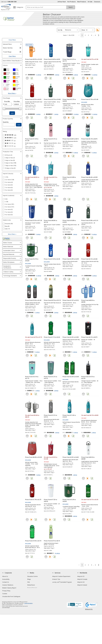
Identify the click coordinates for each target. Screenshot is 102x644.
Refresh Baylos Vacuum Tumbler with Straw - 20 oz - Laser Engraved (52, 466)
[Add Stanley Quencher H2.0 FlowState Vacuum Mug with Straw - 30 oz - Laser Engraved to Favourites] (27, 199)
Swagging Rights (33, 594)
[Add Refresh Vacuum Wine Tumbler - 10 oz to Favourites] (83, 118)
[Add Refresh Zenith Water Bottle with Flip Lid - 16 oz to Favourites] (46, 355)
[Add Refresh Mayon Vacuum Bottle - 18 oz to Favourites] (65, 436)
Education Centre (32, 576)
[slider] (4, 109)
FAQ (29, 582)
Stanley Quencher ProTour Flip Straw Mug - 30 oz (90, 305)
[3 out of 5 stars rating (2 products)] (12, 141)
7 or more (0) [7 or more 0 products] (9, 188)
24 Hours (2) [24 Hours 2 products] (9, 155)
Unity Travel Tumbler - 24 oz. (52, 102)
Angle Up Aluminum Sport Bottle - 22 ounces (51, 544)
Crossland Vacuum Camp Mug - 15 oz (34, 267)
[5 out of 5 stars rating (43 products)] (12, 135)
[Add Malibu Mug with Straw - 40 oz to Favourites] (27, 78)
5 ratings (38, 234)
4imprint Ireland (82, 585)
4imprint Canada (82, 579)
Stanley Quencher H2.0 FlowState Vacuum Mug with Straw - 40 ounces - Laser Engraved (33, 424)
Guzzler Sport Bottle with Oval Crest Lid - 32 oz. (34, 103)
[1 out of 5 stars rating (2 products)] (12, 146)
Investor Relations (8, 585)
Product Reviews (32, 588)
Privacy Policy (6, 591)
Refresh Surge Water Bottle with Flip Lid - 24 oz (33, 505)
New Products (82, 2)
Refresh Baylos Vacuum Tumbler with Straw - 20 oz (52, 185)
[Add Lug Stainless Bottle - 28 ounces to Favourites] (83, 238)
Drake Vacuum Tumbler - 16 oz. (33, 144)
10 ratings (39, 276)
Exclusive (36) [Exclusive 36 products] (9, 224)
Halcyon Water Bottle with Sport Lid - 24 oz (70, 262)
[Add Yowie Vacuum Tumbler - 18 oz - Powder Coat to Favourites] (65, 118)
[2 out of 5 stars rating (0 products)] (12, 143)
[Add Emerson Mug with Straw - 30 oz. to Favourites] (65, 238)
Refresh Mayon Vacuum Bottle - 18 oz (71, 423)
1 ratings (56, 114)
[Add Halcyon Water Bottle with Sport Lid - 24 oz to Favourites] (65, 279)
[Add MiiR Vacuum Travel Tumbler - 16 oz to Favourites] (46, 238)
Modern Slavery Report (9, 588)
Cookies (5, 594)
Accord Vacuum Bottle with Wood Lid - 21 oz (52, 420)
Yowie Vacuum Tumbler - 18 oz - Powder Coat (71, 104)
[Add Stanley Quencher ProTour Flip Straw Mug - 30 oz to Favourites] (83, 316)
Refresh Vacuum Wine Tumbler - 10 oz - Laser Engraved (32, 464)
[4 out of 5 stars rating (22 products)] (12, 138)
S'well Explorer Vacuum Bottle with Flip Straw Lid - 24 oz (90, 462)
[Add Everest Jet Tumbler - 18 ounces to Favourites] (83, 355)
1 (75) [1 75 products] (6, 177)
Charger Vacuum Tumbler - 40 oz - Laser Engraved (90, 382)
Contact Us (6, 582)
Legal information (28, 603)
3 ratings (75, 276)
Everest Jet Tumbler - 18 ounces (88, 340)
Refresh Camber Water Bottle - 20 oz (52, 265)
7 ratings (57, 276)
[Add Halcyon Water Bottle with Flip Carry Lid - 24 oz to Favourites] (65, 355)
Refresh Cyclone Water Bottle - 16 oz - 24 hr (90, 505)
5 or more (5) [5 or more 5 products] (9, 209)
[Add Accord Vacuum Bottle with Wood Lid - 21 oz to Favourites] (46, 436)
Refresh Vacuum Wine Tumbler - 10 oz (87, 105)
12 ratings (39, 75)
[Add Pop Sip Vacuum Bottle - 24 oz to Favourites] (46, 156)
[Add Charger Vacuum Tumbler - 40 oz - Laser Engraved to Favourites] (83, 394)
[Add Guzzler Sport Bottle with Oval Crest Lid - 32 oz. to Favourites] (27, 118)
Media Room (31, 585)
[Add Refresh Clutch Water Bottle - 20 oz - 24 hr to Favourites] (65, 394)
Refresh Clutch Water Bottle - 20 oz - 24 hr (71, 383)
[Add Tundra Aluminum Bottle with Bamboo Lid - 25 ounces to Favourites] (83, 199)
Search (71, 7)
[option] (8, 70)
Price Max (17, 101)
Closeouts (97, 2)
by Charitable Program (62, 582)
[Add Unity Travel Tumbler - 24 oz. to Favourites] (46, 118)
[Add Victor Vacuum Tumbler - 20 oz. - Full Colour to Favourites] (46, 520)
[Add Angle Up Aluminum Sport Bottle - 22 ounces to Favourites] (46, 557)
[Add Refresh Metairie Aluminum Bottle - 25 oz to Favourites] (27, 355)
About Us (5, 576)
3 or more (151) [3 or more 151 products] (9, 207)
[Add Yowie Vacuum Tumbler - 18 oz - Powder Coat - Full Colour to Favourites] (27, 394)
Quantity (6, 122)
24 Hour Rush (62, 2)
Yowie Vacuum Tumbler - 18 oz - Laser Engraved (53, 382)
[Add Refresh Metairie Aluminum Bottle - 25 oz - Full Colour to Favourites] (83, 436)
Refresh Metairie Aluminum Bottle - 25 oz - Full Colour (89, 421)
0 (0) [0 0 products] (6, 199)
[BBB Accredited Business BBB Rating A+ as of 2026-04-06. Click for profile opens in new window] (75, 605)
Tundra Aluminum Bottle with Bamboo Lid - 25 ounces (90, 180)
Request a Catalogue (34, 591)
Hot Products (72, 2)
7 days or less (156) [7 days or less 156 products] (11, 166)
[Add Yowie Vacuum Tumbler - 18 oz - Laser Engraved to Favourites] (46, 394)
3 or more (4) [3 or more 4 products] (9, 182)
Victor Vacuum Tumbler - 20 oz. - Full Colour (52, 504)
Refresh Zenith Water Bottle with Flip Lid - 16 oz (52, 343)
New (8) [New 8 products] (7, 226)
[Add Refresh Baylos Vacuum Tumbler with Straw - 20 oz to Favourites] (46, 199)
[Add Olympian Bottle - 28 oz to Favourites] (65, 316)
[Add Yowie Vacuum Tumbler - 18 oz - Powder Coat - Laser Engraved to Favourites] (65, 78)
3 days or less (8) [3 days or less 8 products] (10, 160)
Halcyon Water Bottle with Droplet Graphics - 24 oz (33, 303)
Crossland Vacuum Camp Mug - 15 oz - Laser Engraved (71, 507)
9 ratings (38, 352)
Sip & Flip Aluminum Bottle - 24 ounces (70, 142)
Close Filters (12, 40)
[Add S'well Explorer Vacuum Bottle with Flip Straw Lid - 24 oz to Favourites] (83, 478)
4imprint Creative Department (61, 576)
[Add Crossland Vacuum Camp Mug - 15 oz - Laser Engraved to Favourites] (65, 520)
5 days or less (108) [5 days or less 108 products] (11, 163)
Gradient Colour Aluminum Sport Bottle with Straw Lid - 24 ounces (89, 143)
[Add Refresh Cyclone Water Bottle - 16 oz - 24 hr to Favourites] (83, 520)
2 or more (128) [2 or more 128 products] (9, 180)
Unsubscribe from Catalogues (11, 597)
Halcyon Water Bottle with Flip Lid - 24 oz (90, 262)
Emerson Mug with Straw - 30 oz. (71, 225)
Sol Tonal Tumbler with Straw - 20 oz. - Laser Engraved (71, 182)
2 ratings (38, 114)
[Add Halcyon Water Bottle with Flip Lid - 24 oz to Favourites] (83, 279)
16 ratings (95, 75)
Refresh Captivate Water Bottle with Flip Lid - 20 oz (32, 547)
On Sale (90, 2)
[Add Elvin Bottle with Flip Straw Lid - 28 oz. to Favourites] (46, 316)
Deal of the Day (82, 589)
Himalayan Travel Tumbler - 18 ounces (33, 224)
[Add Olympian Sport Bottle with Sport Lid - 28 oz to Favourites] (65, 478)
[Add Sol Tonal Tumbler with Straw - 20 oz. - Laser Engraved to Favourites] (65, 199)
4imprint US (81, 576)
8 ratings (57, 75)
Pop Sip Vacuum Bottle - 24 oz (52, 143)
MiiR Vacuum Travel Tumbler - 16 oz (52, 225)
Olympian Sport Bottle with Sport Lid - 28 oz (70, 460)
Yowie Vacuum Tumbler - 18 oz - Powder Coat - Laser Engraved (71, 65)
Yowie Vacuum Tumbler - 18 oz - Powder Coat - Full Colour (34, 382)
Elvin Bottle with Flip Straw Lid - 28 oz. (52, 303)
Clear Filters (12, 56)
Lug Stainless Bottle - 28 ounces (88, 224)
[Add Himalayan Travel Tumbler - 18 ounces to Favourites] (27, 238)
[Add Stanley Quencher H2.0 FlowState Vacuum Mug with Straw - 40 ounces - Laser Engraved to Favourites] (27, 436)
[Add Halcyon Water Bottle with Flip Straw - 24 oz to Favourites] (46, 78)
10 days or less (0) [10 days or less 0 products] (10, 168)
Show (83, 30)
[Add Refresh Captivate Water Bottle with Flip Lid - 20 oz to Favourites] (27, 557)
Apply (12, 113)
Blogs (29, 579)
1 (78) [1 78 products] (6, 202)
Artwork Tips (56, 579)
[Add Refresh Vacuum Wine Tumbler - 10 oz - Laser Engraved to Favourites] (27, 478)
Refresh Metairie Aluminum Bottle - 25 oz (33, 343)
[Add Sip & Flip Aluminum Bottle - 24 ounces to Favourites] (65, 156)
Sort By (60, 30)
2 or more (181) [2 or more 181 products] (9, 204)
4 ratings (95, 276)
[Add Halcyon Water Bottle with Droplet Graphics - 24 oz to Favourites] (27, 316)
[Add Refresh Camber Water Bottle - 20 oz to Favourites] (46, 279)
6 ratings (76, 75)
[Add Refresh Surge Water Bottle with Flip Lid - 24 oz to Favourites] (27, 520)
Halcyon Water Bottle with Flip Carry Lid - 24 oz (71, 340)
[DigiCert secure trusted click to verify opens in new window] (91, 605)
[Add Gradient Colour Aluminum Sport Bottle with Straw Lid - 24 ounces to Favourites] (83, 156)
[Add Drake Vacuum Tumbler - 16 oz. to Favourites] (27, 156)
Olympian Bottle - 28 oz (69, 303)
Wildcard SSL (89, 610)
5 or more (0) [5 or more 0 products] (9, 185)
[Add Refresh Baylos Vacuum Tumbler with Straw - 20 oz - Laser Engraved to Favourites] (46, 478)
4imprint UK (81, 582)
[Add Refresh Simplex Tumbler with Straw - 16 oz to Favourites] (83, 78)
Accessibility (6, 579)
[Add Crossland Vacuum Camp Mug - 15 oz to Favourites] (27, 279)
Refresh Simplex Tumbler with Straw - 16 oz (90, 65)
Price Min (7, 101)
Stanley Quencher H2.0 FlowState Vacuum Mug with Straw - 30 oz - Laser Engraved (34, 186)
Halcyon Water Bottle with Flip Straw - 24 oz (52, 62)
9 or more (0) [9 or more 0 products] (9, 190)
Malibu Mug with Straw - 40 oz (34, 62)
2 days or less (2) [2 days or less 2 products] (10, 158)
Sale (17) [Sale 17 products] (7, 229)
